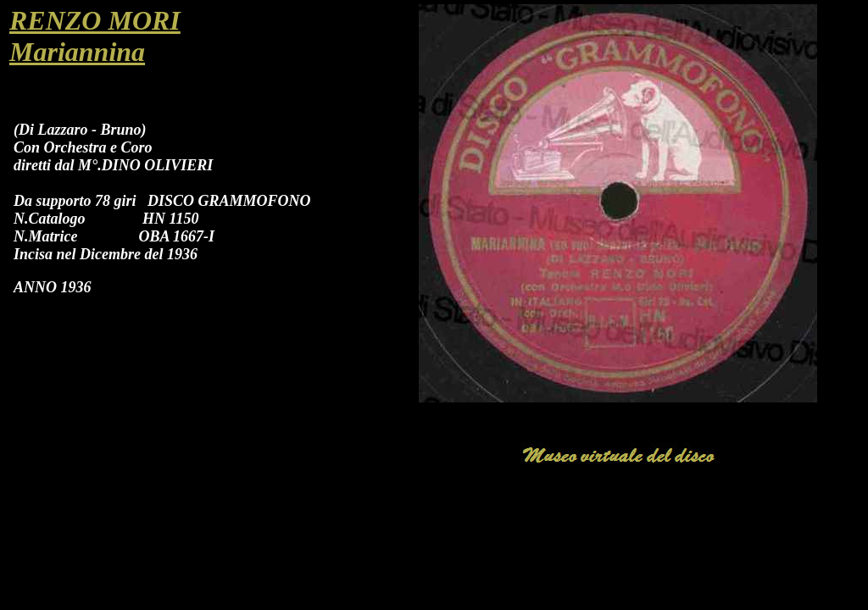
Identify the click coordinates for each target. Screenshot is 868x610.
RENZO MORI (95, 20)
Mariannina (77, 52)
